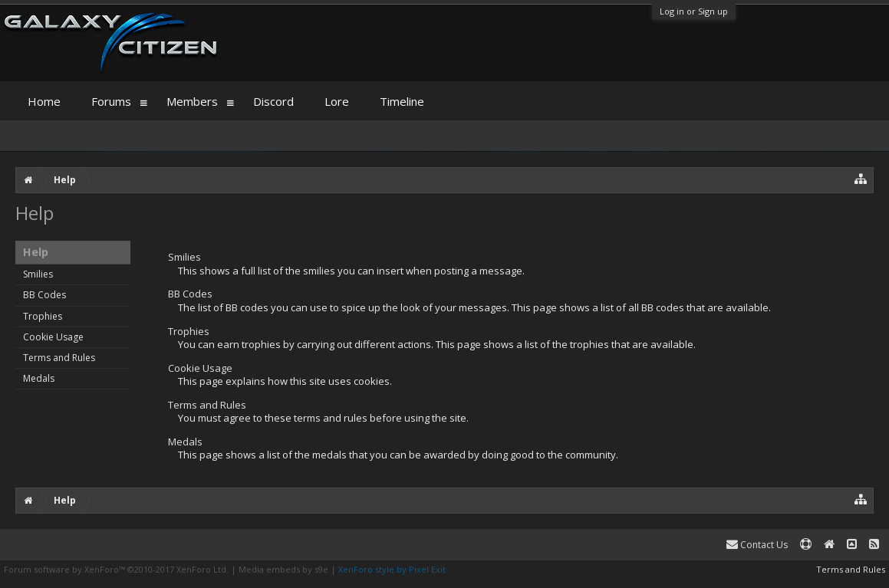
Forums (111, 101)
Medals (39, 378)
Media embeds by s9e (283, 569)
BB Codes (44, 295)
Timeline (402, 101)
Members (192, 101)
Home (44, 101)
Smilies (38, 274)
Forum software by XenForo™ (116, 569)
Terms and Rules (59, 358)
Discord (273, 101)
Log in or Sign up (694, 11)
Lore (337, 101)
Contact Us (757, 545)
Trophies (43, 316)
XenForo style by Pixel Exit (392, 569)
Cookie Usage (53, 337)
